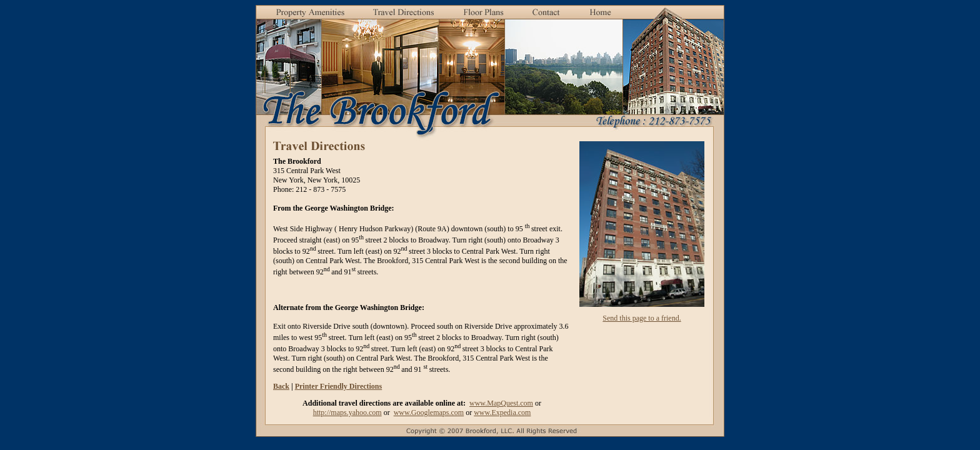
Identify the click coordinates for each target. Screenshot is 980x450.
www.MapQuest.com (501, 403)
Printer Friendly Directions (339, 386)
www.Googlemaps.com (429, 412)
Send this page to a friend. (642, 318)
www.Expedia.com (502, 412)
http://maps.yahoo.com (347, 412)
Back (281, 386)
